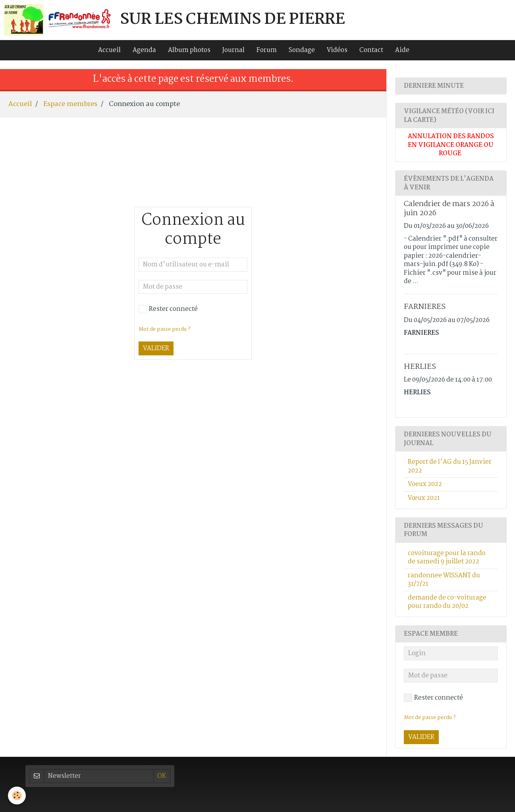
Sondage (302, 50)
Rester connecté (168, 309)
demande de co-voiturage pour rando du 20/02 (447, 602)
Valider (156, 348)
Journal (233, 50)
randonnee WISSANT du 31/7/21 (444, 580)
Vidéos (337, 50)
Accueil (109, 50)
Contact (371, 50)
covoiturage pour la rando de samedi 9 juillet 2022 (447, 557)
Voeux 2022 (425, 484)
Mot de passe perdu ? (164, 329)
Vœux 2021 (424, 498)
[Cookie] (17, 796)
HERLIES (420, 367)
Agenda (144, 50)
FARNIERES (425, 307)
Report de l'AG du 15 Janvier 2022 (450, 466)
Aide (402, 50)
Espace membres (70, 104)
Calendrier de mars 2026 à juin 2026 (449, 209)
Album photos (189, 50)
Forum (267, 50)
